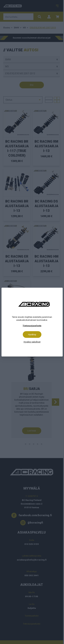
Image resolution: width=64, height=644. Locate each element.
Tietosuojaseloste (32, 325)
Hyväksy (32, 334)
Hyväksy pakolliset (32, 342)
